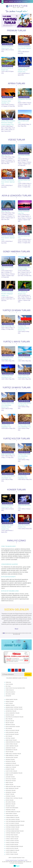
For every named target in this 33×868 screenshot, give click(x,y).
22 (14, 634)
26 (19, 634)
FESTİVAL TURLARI (10, 738)
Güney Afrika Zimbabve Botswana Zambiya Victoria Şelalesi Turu (8, 123)
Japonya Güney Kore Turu (24, 181)
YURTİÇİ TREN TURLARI (11, 852)
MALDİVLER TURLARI (11, 781)
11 (17, 633)
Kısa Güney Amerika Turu (24, 156)
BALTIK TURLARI (10, 723)
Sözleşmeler (8, 696)
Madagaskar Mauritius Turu (24, 100)
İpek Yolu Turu (5, 155)
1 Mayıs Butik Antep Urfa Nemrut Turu (7, 376)
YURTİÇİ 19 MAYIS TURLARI (12, 841)
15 (22, 633)
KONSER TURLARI (10, 769)
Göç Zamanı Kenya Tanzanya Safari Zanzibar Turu (7, 101)
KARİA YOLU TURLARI (11, 767)
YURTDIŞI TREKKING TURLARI (13, 833)
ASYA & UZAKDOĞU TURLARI (13, 713)
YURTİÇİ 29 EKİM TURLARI (12, 845)
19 (28, 633)
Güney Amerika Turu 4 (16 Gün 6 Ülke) (24, 268)
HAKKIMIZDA (11, 1)
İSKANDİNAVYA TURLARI (11, 750)
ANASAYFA (6, 1)
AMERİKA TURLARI (10, 705)
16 (24, 633)
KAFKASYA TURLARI (11, 761)
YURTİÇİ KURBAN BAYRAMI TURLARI (14, 846)
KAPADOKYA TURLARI (11, 763)
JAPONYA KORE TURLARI (12, 758)
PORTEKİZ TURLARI (10, 796)
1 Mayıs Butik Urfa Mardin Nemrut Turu (24, 376)
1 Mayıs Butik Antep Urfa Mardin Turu (7, 358)
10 (15, 633)
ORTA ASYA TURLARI (11, 790)
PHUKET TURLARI (10, 794)
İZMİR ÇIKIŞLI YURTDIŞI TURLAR (13, 754)
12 (18, 633)
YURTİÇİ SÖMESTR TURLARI (12, 850)
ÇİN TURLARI (9, 728)
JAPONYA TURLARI (10, 759)
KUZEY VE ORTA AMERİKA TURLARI (14, 773)
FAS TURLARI (9, 736)
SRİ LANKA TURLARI (11, 802)
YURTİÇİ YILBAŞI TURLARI (12, 854)
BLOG (15, 1)
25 (18, 634)
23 (15, 634)
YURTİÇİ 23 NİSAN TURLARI (12, 843)
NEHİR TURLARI (10, 785)
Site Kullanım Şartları (10, 694)
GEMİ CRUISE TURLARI (11, 740)
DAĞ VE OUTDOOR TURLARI (12, 730)
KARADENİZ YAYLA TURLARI (12, 765)
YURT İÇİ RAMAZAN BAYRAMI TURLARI (15, 825)
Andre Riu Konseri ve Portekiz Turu (24, 526)
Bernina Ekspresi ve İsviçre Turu (7, 69)
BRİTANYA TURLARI (10, 725)
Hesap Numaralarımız (11, 692)
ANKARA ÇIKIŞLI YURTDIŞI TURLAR (14, 707)
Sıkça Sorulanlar (9, 684)
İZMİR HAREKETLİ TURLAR (12, 756)
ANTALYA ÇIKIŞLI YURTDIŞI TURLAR (14, 709)
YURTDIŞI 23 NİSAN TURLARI (13, 827)
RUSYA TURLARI (10, 800)
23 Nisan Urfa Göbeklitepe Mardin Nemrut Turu (24, 328)
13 (19, 633)
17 (25, 633)
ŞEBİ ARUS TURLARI (11, 804)
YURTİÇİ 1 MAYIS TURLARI (12, 839)
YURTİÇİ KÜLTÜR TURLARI (12, 848)
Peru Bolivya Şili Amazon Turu (23, 293)
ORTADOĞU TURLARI (11, 792)
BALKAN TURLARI (10, 721)
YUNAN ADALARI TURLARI (12, 816)
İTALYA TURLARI (10, 752)
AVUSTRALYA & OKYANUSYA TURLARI (15, 717)
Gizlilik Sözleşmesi (10, 690)
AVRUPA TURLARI (10, 715)
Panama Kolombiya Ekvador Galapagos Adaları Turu (7, 294)
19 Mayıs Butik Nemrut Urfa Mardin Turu (25, 404)
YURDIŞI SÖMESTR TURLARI (12, 817)
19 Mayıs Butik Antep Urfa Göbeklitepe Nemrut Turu (8, 405)
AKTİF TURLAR (9, 703)
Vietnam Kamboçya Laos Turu (24, 212)
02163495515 (25, 1)
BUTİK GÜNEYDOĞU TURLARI (13, 727)
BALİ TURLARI (9, 719)
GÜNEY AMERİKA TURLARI (12, 746)
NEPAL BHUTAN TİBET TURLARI (13, 787)
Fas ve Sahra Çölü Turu (23, 122)
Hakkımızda (8, 682)
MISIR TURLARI (9, 783)
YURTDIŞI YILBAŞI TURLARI (12, 837)
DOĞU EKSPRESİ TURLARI (12, 732)
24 (17, 634)
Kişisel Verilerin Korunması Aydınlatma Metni (15, 688)
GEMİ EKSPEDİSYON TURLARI (13, 742)
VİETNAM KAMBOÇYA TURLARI (13, 812)
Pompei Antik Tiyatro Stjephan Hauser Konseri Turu (24, 70)
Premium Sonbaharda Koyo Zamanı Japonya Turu (24, 48)
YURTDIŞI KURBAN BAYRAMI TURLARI (15, 831)
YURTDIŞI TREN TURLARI (12, 835)
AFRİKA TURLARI (10, 701)
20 (29, 633)
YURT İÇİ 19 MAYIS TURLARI (12, 823)
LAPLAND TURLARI (10, 777)
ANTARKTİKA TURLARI (11, 711)
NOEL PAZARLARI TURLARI (12, 788)
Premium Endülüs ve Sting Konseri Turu (7, 47)
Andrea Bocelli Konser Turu (24, 506)
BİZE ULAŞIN (19, 1)
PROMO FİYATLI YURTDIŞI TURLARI (14, 798)
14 (21, 633)
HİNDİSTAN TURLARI (11, 748)
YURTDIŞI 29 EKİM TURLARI (12, 829)
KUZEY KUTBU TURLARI (11, 771)
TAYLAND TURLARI (10, 806)
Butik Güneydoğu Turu (8, 326)
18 (26, 633)
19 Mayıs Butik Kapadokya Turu (6, 426)
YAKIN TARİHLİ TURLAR (11, 814)
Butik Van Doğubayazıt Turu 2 (25, 358)
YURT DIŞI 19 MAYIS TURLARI (13, 819)
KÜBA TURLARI (9, 775)
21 (31, 633)
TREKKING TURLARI (10, 810)
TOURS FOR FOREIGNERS (12, 808)
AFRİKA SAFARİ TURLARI (12, 699)
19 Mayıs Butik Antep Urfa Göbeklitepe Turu (24, 426)
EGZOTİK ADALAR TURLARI (12, 734)
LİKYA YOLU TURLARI (11, 779)
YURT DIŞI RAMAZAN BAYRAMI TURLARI (15, 821)
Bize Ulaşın (8, 686)
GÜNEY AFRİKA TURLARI (12, 744)
